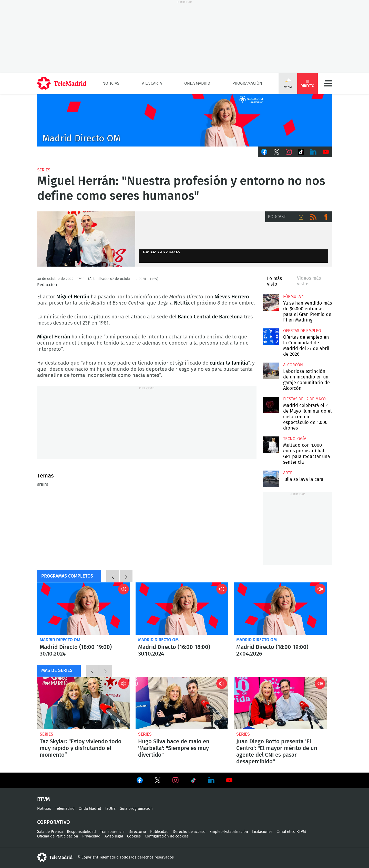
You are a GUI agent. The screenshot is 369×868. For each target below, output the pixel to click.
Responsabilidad (81, 832)
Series (44, 170)
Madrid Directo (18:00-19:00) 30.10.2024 (84, 609)
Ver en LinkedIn (211, 780)
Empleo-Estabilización (229, 832)
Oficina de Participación (58, 836)
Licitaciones (262, 832)
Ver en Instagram (176, 780)
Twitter (276, 152)
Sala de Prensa (50, 832)
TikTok (301, 152)
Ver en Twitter (158, 781)
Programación (247, 83)
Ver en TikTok (193, 781)
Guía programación (136, 809)
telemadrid (55, 857)
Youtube (326, 152)
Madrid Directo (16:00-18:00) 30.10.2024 (182, 609)
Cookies (134, 836)
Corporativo (54, 822)
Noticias (111, 83)
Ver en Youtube (229, 780)
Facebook (264, 152)
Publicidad (159, 832)
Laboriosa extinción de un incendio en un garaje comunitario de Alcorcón (271, 371)
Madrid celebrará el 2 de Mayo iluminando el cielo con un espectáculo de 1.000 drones (271, 405)
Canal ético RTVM (291, 832)
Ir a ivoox (326, 217)
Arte (288, 473)
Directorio (137, 832)
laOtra (110, 809)
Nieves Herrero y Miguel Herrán (86, 239)
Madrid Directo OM (60, 640)
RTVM (44, 799)
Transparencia (112, 832)
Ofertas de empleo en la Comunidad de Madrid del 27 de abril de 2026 (271, 337)
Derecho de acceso (189, 832)
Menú (328, 83)
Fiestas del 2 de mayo (304, 399)
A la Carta (152, 83)
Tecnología (295, 439)
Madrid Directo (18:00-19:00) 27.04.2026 (280, 609)
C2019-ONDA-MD (184, 120)
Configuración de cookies (167, 836)
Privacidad (91, 836)
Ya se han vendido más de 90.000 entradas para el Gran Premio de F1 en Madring (271, 302)
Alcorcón (293, 365)
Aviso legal (114, 836)
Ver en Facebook (140, 781)
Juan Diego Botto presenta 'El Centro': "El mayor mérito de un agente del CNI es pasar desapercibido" (280, 703)
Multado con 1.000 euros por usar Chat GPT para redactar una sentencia (271, 445)
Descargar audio (301, 217)
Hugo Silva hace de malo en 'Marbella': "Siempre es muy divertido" (182, 703)
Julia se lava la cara (271, 479)
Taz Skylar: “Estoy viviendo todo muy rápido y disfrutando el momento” (84, 703)
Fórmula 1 (293, 297)
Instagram (289, 152)
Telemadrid (65, 809)
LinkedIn (313, 152)
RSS (313, 217)
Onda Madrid (197, 83)
